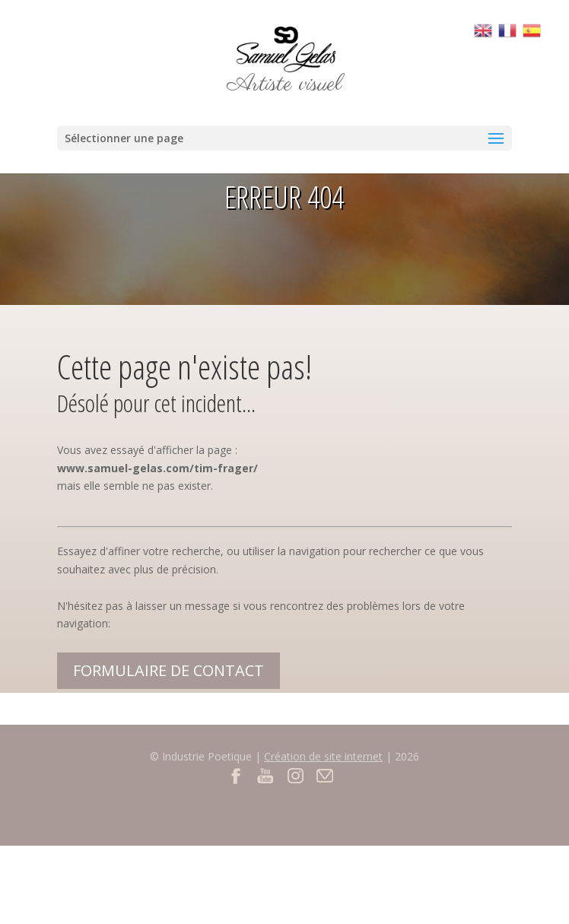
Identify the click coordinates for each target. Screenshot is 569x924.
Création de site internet (323, 756)
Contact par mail (325, 775)
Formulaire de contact (168, 670)
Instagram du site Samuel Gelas (296, 775)
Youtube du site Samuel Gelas (266, 775)
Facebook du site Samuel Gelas (236, 775)
